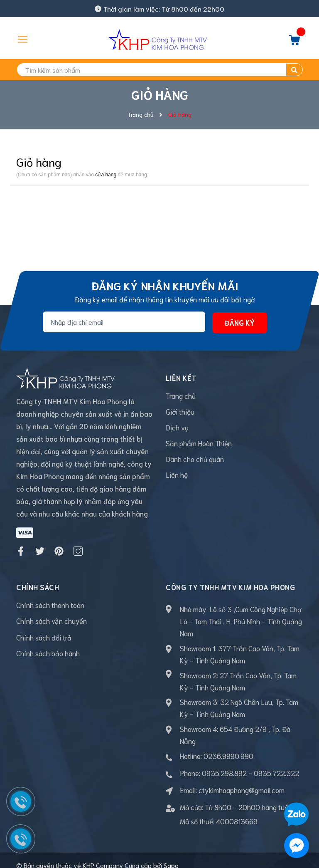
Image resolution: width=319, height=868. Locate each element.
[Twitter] (40, 542)
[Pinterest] (59, 542)
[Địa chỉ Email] (124, 322)
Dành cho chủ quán (195, 459)
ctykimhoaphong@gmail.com (242, 780)
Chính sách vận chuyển (52, 611)
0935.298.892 (224, 763)
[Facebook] (21, 542)
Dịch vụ (177, 427)
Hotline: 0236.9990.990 (217, 746)
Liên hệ (177, 475)
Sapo (171, 855)
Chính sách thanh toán (50, 595)
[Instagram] (78, 542)
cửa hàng (106, 175)
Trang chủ (181, 396)
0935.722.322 (276, 763)
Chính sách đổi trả (44, 628)
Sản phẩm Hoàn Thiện (199, 443)
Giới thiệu (180, 411)
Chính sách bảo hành (48, 643)
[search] (159, 70)
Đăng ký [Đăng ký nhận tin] (240, 322)
